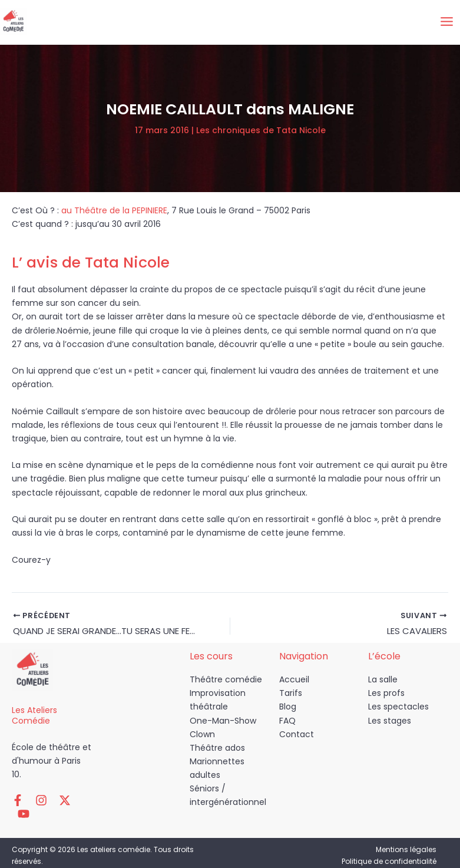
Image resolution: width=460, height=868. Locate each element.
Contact (297, 737)
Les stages (390, 723)
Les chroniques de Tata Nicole (261, 130)
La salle (383, 682)
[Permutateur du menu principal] (446, 22)
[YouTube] (71, 803)
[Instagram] (35, 803)
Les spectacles (398, 709)
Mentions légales (406, 838)
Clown (202, 737)
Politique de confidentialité (389, 850)
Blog (288, 709)
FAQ (287, 723)
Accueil (294, 682)
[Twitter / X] (53, 803)
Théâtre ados (217, 750)
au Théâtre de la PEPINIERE (114, 210)
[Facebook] (18, 803)
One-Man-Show (223, 723)
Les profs (386, 696)
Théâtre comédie (226, 682)
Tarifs (291, 696)
